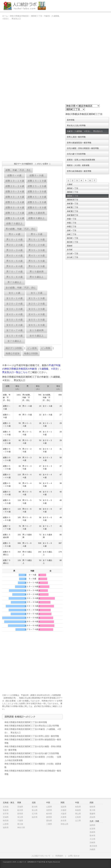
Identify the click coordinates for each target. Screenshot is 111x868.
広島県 (78, 817)
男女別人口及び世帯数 (76, 126)
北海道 (6, 807)
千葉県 (20, 821)
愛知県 (49, 821)
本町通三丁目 (73, 211)
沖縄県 (92, 849)
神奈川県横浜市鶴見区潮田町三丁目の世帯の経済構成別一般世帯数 (33, 772)
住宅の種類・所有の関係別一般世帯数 (83, 148)
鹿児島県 (93, 846)
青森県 (6, 810)
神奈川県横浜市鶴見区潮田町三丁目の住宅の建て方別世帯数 (32, 753)
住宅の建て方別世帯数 (76, 154)
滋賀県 (64, 807)
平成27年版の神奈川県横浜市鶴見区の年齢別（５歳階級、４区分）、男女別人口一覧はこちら (32, 369)
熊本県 (92, 836)
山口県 (78, 821)
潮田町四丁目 (73, 200)
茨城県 (20, 807)
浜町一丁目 (72, 230)
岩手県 (6, 814)
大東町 (70, 184)
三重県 (49, 824)
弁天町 (70, 250)
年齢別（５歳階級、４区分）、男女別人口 (85, 131)
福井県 (35, 817)
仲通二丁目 (72, 223)
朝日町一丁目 (73, 238)
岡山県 (78, 814)
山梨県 (49, 807)
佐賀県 (92, 829)
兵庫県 (64, 817)
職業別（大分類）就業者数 (78, 165)
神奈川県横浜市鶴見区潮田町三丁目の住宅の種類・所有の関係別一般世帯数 (33, 748)
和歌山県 (64, 824)
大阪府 (64, 814)
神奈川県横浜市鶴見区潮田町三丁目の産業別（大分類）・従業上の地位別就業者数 (33, 759)
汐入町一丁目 (73, 254)
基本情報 (71, 120)
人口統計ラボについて (41, 856)
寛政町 (70, 246)
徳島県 (92, 807)
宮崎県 (92, 843)
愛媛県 (92, 814)
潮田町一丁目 (73, 188)
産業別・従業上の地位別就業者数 (81, 160)
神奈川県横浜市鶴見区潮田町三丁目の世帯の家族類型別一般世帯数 (33, 741)
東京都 (20, 824)
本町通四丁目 (73, 215)
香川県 (92, 810)
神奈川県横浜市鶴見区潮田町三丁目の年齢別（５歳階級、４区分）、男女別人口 (33, 731)
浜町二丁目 (72, 234)
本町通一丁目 (73, 204)
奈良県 (64, 821)
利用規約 (59, 856)
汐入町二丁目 (73, 257)
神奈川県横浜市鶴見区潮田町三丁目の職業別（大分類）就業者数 (33, 766)
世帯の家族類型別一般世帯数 (79, 143)
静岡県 (49, 817)
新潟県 (35, 807)
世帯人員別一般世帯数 (76, 137)
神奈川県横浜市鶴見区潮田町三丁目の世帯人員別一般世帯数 (32, 736)
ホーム (5, 16)
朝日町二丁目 (73, 242)
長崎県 (92, 832)
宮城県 (6, 817)
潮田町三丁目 (37, 16)
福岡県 (92, 825)
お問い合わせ (74, 856)
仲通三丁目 (72, 227)
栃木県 (20, 810)
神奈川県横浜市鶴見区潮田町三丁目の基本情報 (26, 722)
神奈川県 (21, 828)
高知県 (92, 817)
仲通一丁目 (72, 219)
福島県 (6, 828)
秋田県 (6, 821)
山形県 (6, 824)
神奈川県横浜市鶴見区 (19, 16)
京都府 (64, 810)
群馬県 (20, 814)
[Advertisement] (32, 138)
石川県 (35, 814)
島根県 (78, 810)
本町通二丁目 (73, 207)
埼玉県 (20, 817)
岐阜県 (49, 814)
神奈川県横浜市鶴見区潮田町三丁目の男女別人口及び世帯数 (32, 726)
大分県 (92, 839)
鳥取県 (78, 807)
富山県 (35, 810)
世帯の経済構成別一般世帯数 (79, 171)
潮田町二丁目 (73, 192)
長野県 (49, 810)
